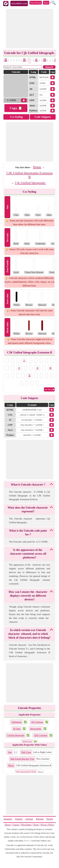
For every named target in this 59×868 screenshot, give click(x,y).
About (8, 825)
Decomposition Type (26, 772)
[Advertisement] (30, 29)
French (50, 819)
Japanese (8, 819)
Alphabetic (17, 722)
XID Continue (41, 735)
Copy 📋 (16, 108)
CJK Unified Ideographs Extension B (29, 175)
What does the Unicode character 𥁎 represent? (28, 510)
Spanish (19, 819)
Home (37, 167)
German (29, 819)
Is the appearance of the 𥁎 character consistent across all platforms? (28, 554)
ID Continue (37, 722)
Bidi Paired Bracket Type (22, 759)
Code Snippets (43, 117)
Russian (40, 819)
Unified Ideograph (16, 735)
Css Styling (16, 117)
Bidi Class (26, 752)
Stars (46, 3)
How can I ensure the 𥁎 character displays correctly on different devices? (28, 596)
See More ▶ (49, 389)
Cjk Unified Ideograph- (30, 183)
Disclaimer (26, 825)
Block (11, 765)
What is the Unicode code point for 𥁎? (28, 533)
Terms (36, 825)
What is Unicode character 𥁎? (28, 485)
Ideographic (36, 729)
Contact (16, 825)
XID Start (27, 742)
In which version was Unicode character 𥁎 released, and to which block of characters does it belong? (29, 634)
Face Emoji (36, 3)
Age (10, 752)
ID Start (17, 729)
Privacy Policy (48, 825)
